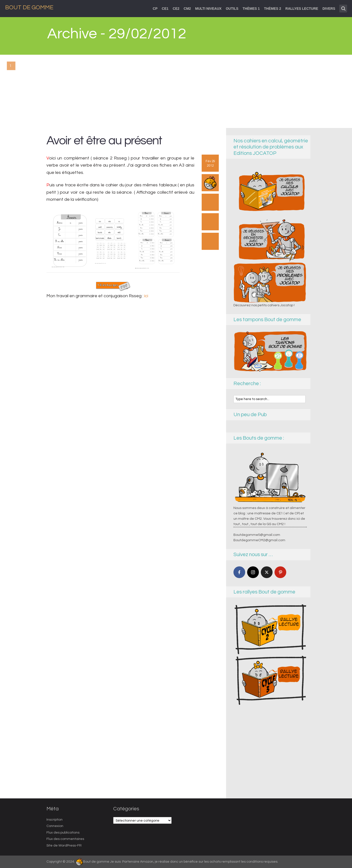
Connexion (55, 826)
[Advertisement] (176, 91)
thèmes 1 (251, 9)
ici (146, 296)
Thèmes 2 (273, 9)
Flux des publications (63, 833)
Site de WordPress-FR (64, 846)
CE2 (176, 9)
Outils (232, 9)
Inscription (55, 820)
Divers (329, 9)
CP (155, 9)
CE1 (165, 9)
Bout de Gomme (29, 7)
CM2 (187, 9)
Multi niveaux (208, 9)
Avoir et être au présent (104, 141)
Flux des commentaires (65, 839)
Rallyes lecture (302, 9)
